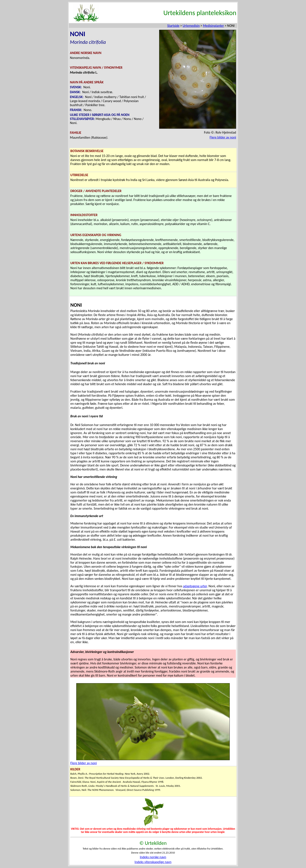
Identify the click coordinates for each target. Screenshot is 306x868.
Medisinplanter (213, 26)
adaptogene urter (195, 586)
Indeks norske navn (153, 857)
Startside (173, 26)
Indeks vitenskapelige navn (153, 862)
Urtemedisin (191, 26)
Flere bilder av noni (223, 137)
